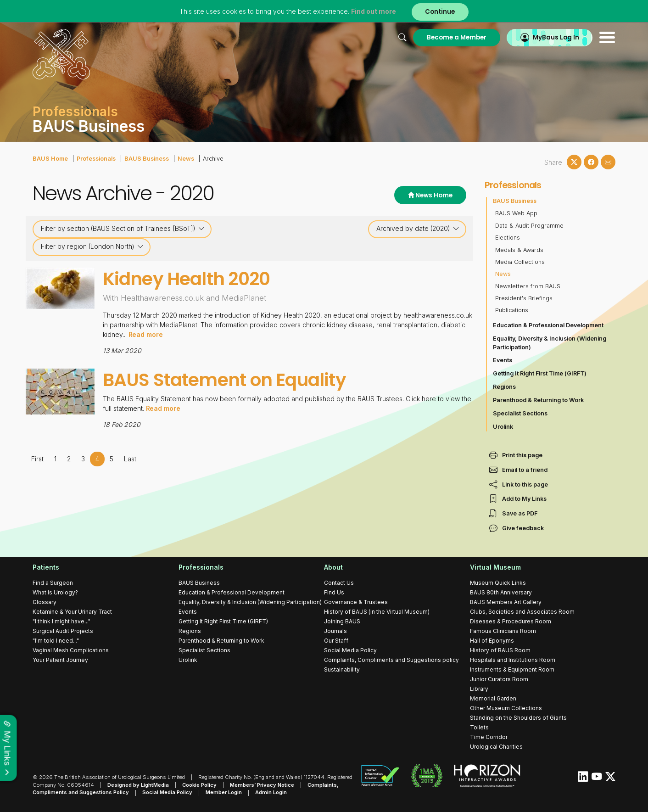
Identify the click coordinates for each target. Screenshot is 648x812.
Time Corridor (489, 737)
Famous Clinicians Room (503, 631)
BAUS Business (146, 159)
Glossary (45, 602)
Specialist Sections (520, 413)
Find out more (374, 11)
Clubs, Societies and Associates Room (522, 612)
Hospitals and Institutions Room (513, 660)
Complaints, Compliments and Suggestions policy (391, 660)
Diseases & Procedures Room (511, 621)
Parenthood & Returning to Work (538, 400)
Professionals (96, 159)
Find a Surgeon (53, 583)
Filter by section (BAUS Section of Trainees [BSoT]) (123, 229)
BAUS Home (50, 159)
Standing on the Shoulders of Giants (518, 718)
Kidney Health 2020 (187, 279)
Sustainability (342, 669)
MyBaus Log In (556, 37)
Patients (46, 567)
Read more (146, 334)
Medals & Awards (519, 250)
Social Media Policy (350, 650)
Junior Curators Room (499, 679)
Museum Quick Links (498, 583)
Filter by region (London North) (92, 246)
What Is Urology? (55, 592)
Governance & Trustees (356, 602)
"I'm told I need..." (56, 641)
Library (479, 689)
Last (130, 458)
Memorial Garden (493, 698)
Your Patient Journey (60, 660)
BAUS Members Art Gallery (506, 602)
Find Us (334, 592)
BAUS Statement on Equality (225, 380)
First (37, 458)
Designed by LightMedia (138, 785)
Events (503, 360)
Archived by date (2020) (418, 229)
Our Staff (336, 641)
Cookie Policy (199, 785)
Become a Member (456, 37)
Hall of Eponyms (492, 641)
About (333, 567)
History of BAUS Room (500, 650)
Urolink (503, 427)
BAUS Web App (516, 213)
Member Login (224, 793)
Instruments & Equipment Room (512, 669)
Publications (512, 310)
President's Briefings (524, 298)
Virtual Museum (495, 567)
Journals (335, 631)
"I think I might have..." (61, 621)
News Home (430, 195)
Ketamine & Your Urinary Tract (72, 612)
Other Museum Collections (506, 708)
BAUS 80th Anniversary (501, 592)
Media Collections (520, 262)
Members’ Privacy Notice (262, 785)
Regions (504, 387)
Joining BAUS (342, 621)
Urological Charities (496, 747)
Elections (508, 238)
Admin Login (271, 793)
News (184, 159)
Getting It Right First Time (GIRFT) (540, 373)
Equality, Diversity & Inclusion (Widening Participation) (550, 343)
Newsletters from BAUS (528, 286)
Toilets (479, 727)
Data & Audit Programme (529, 226)
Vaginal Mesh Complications (71, 650)
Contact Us (339, 583)
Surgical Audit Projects (63, 631)
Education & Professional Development (548, 325)
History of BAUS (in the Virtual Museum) (377, 612)
